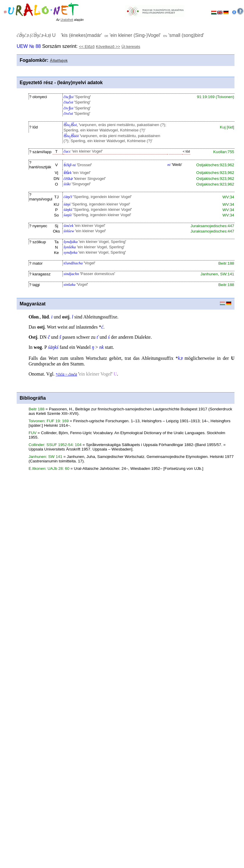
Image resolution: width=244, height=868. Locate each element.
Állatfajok (59, 61)
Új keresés (131, 47)
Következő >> (108, 47)
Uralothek (67, 20)
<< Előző (87, 47)
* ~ (66, 374)
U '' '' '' (110, 35)
